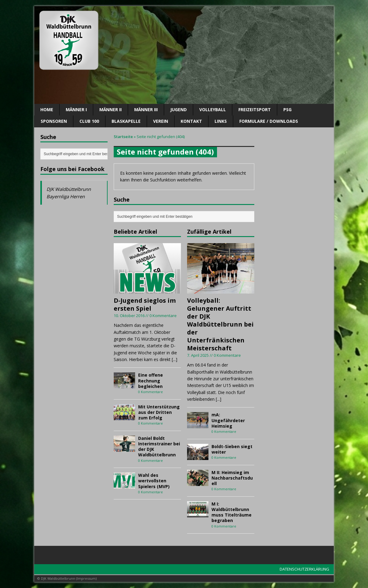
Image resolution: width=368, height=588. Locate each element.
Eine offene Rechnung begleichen (151, 380)
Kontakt (191, 121)
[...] (175, 359)
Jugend (178, 110)
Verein (161, 121)
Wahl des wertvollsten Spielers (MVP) (154, 481)
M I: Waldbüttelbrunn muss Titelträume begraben (232, 512)
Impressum (86, 578)
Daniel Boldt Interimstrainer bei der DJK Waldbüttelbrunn (159, 447)
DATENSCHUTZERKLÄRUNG (304, 569)
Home (47, 110)
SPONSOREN (54, 121)
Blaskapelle (126, 121)
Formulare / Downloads (269, 121)
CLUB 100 (89, 121)
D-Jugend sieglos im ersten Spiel (145, 304)
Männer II (110, 110)
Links (221, 121)
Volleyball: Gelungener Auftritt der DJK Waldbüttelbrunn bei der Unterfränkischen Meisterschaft (220, 324)
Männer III (146, 110)
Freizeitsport (255, 110)
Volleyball (213, 110)
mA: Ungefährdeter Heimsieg (228, 420)
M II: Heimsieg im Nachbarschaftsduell (232, 478)
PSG (287, 110)
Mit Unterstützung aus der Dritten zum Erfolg (159, 412)
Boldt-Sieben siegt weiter (232, 449)
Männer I (76, 110)
